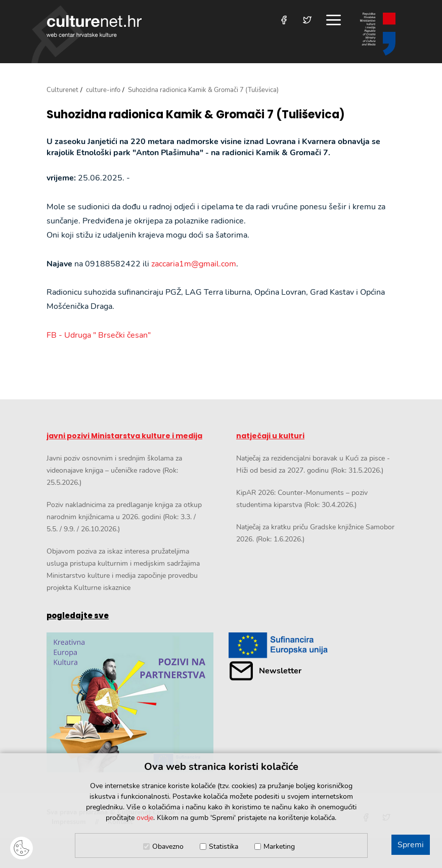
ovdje (145, 818)
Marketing (279, 847)
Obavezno (168, 847)
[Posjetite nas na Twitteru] (307, 20)
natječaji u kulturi (270, 436)
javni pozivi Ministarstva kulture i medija (124, 436)
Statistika (224, 847)
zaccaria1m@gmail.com (194, 264)
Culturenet (62, 90)
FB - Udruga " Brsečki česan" (99, 335)
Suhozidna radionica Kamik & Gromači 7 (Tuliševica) (196, 115)
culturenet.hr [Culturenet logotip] (94, 26)
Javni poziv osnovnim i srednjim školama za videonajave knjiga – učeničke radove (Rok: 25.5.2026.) (114, 470)
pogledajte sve (78, 615)
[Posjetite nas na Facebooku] (284, 20)
